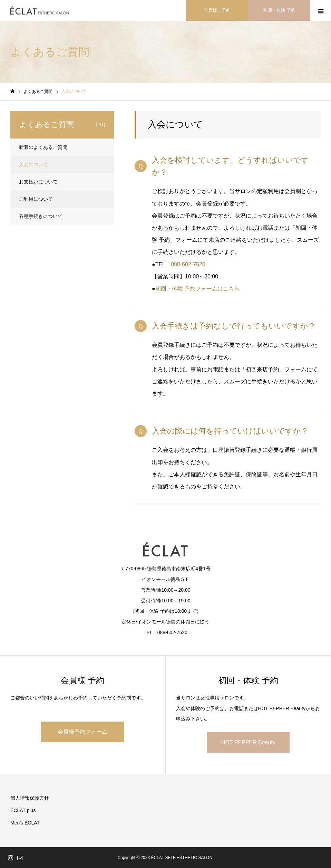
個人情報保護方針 (30, 798)
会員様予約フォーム (82, 732)
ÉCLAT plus (23, 810)
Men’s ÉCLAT (25, 823)
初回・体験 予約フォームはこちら (197, 289)
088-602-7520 (188, 264)
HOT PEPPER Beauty (248, 742)
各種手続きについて (41, 216)
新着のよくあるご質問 (43, 147)
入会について (33, 164)
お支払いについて (38, 182)
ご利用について (36, 199)
